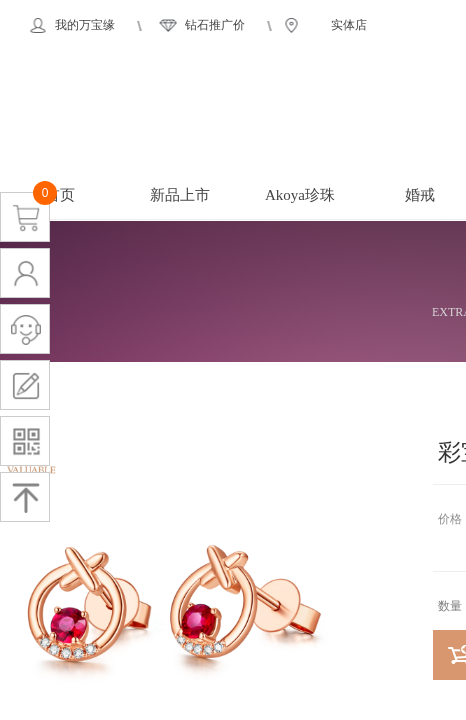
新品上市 (180, 195)
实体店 (349, 25)
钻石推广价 (215, 25)
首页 (60, 195)
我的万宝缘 (85, 25)
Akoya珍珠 (300, 195)
